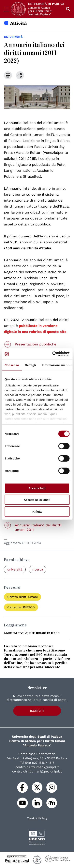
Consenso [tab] (12, 365)
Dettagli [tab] (30, 365)
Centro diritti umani (22, 597)
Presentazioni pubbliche (36, 344)
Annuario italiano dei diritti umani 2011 (38, 527)
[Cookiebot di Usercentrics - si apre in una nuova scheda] (53, 354)
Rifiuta (37, 511)
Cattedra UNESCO (21, 607)
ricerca (38, 569)
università (13, 37)
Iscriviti (37, 711)
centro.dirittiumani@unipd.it (37, 767)
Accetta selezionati (37, 500)
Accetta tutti (37, 488)
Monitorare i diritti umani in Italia (32, 633)
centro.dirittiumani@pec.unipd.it (37, 771)
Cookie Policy (37, 818)
